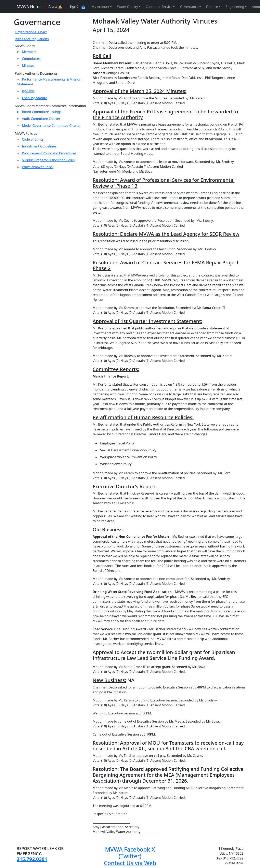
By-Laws (28, 91)
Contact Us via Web (130, 863)
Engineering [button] (235, 7)
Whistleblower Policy (38, 167)
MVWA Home (29, 7)
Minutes (28, 66)
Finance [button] (212, 7)
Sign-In (77, 7)
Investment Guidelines (39, 146)
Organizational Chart (31, 32)
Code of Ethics (33, 139)
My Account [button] (101, 7)
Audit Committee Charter (41, 119)
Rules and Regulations (32, 39)
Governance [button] (189, 7)
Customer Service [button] (159, 7)
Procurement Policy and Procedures (49, 153)
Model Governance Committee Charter (51, 126)
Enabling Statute (35, 98)
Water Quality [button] (127, 7)
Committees (31, 59)
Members (29, 52)
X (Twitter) (137, 853)
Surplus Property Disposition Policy (49, 160)
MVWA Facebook (128, 849)
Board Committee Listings (42, 112)
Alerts (55, 6)
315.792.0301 (32, 859)
